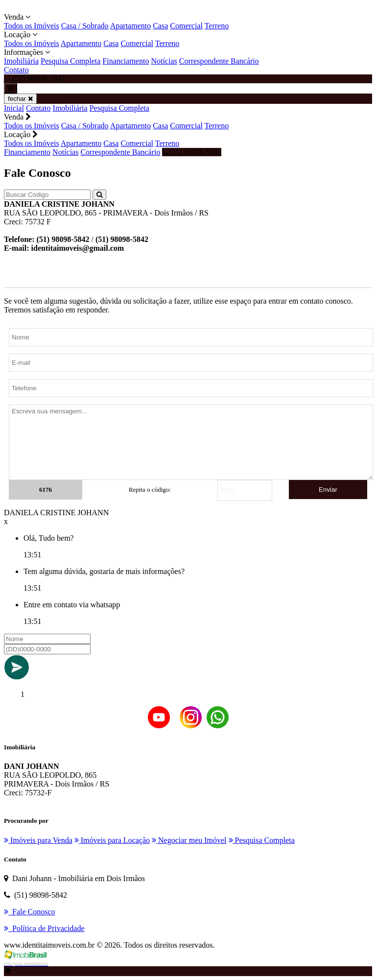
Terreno (217, 26)
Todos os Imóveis (32, 26)
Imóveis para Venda (38, 840)
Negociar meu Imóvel (189, 840)
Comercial (186, 26)
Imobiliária (21, 61)
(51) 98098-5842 (192, 152)
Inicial (14, 108)
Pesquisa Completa (70, 61)
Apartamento (131, 26)
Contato (16, 70)
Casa (160, 26)
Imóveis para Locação (112, 840)
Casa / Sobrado (85, 26)
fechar (20, 99)
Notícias (164, 61)
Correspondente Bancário (219, 61)
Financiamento (126, 61)
